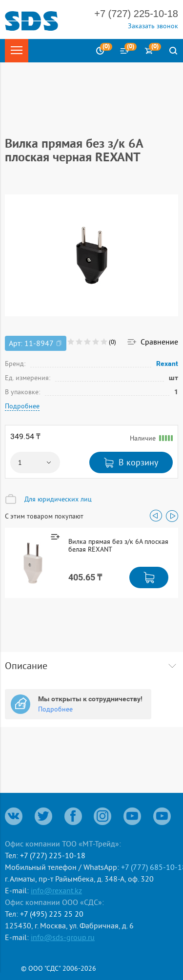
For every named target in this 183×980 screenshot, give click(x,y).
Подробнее (22, 406)
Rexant (167, 364)
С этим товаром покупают (44, 516)
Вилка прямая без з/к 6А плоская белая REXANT (118, 545)
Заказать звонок (153, 26)
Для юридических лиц (58, 499)
